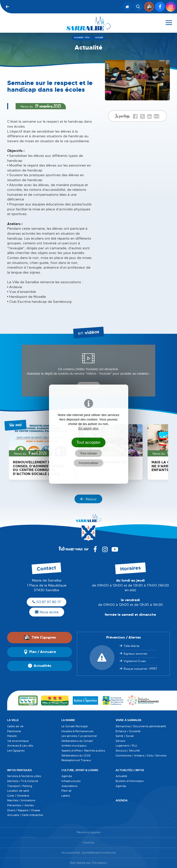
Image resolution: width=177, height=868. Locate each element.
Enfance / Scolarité (128, 731)
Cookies (88, 843)
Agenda (67, 776)
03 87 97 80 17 (47, 602)
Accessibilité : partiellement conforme (89, 853)
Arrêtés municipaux (74, 746)
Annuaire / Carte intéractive (25, 815)
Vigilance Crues (135, 661)
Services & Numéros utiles (24, 776)
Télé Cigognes (40, 638)
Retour (88, 499)
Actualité (121, 776)
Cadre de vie (15, 726)
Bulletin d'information (130, 781)
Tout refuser (88, 453)
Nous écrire (47, 612)
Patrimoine (14, 731)
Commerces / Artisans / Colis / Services (141, 756)
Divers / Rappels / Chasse (24, 810)
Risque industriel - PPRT (140, 669)
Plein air (66, 791)
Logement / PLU (126, 746)
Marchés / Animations (21, 800)
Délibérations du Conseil (77, 741)
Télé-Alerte (131, 646)
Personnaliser (89, 463)
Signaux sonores (135, 654)
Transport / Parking (20, 786)
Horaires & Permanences (77, 731)
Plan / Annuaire (40, 652)
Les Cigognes (16, 751)
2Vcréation (99, 863)
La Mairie (68, 720)
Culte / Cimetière (18, 796)
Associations (69, 786)
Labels (66, 796)
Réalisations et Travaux (76, 760)
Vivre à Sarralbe (129, 720)
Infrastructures (71, 781)
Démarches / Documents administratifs (141, 726)
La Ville (13, 720)
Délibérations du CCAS (76, 756)
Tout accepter (89, 442)
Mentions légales (89, 832)
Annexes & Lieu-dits (20, 746)
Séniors (120, 741)
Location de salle (18, 791)
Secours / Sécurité (128, 751)
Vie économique (18, 741)
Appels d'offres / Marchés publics (83, 751)
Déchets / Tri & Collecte (23, 781)
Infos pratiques (20, 770)
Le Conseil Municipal (75, 726)
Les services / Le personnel (79, 736)
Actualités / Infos (130, 770)
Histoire (12, 736)
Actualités (39, 666)
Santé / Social (125, 736)
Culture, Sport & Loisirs (80, 770)
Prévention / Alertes (20, 805)
